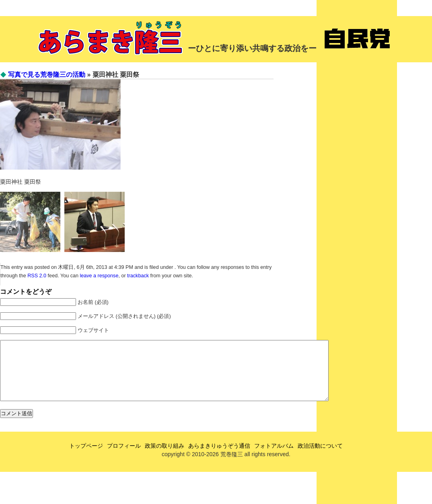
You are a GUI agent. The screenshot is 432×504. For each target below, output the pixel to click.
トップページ (86, 458)
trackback (138, 276)
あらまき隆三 (111, 38)
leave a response (99, 276)
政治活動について (320, 458)
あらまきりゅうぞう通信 (219, 458)
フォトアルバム (274, 458)
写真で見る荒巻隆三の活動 (47, 75)
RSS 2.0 (37, 276)
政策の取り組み (165, 458)
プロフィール (124, 458)
